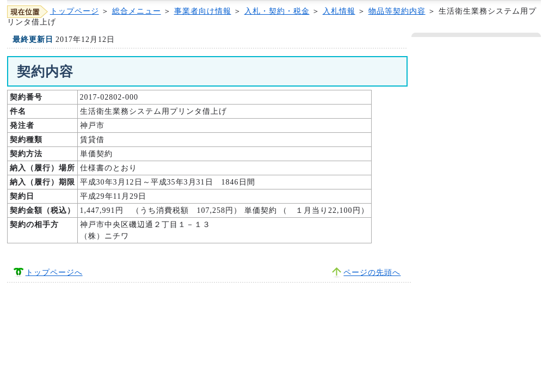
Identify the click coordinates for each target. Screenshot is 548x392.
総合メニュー (137, 11)
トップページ (75, 11)
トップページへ (54, 272)
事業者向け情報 (203, 11)
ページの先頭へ (372, 272)
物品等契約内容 (397, 11)
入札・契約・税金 (277, 11)
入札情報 (339, 11)
